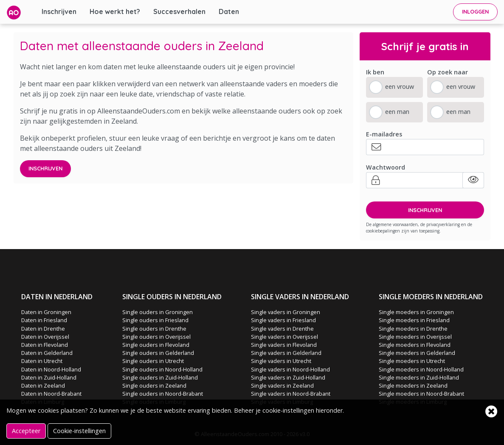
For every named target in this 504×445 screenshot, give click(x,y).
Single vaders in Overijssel (284, 337)
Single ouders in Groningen (158, 312)
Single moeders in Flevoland (415, 345)
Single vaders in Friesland (283, 320)
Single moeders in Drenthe (413, 329)
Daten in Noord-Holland (51, 369)
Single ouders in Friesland (155, 320)
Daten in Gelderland (47, 353)
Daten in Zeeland (43, 385)
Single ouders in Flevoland (156, 345)
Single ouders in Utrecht (153, 361)
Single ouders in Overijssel (156, 337)
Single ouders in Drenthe (154, 329)
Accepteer (26, 431)
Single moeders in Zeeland (413, 385)
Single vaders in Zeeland (282, 385)
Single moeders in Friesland (414, 320)
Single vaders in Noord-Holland (290, 369)
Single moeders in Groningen (416, 312)
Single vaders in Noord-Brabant (291, 394)
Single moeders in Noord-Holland (421, 369)
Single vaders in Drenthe (282, 329)
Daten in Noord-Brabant (51, 394)
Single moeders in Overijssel (415, 337)
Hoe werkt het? (115, 11)
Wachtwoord (386, 167)
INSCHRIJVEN (425, 210)
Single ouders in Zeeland (154, 385)
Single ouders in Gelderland (158, 353)
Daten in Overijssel (45, 337)
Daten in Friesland (44, 320)
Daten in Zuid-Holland (49, 377)
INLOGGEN (475, 11)
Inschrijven (59, 11)
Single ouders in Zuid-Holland (160, 377)
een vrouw (400, 86)
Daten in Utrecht (42, 361)
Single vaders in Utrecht (281, 361)
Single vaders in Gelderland (286, 353)
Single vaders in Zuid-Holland (288, 377)
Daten (229, 11)
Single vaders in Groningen (286, 312)
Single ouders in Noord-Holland (162, 369)
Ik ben (375, 72)
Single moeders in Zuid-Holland (419, 377)
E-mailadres (384, 134)
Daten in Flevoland (45, 345)
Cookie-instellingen (79, 431)
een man (397, 112)
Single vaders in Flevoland (284, 345)
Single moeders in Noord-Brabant (421, 394)
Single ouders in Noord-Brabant (163, 394)
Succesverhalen (179, 11)
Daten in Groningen (46, 312)
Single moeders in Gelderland (417, 353)
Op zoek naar (448, 72)
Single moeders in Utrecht (412, 361)
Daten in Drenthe (43, 329)
